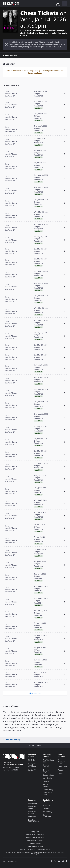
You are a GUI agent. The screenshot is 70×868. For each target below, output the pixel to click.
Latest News (62, 767)
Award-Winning (46, 785)
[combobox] (64, 4)
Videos (60, 770)
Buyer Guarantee (47, 816)
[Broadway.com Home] (11, 4)
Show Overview (10, 55)
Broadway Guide (32, 808)
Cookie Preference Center (35, 846)
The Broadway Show (61, 762)
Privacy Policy (35, 832)
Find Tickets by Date (48, 761)
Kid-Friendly (47, 778)
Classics (46, 781)
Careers (46, 809)
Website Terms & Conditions (35, 835)
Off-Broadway (48, 789)
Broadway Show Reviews (33, 821)
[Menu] (58, 4)
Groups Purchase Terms (35, 841)
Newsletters (33, 804)
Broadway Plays (47, 771)
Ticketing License (35, 843)
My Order (32, 760)
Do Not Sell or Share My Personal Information (35, 849)
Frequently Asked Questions (32, 765)
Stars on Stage (48, 775)
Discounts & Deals (47, 794)
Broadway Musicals (47, 766)
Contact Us (7, 762)
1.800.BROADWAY (17, 764)
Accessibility (47, 812)
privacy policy (41, 852)
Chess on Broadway (12, 740)
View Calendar (35, 693)
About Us (46, 805)
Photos (60, 773)
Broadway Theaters (32, 813)
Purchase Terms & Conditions (35, 838)
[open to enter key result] (64, 4)
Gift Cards (32, 817)
